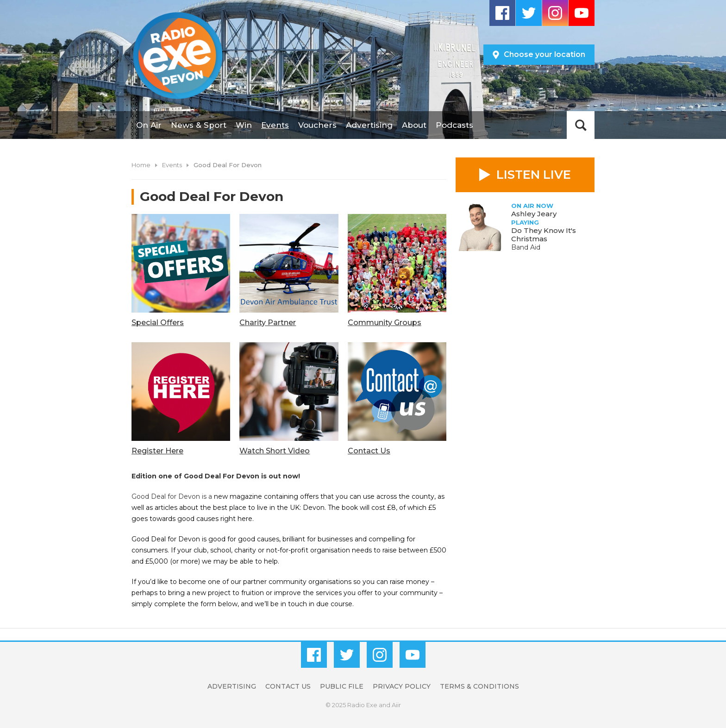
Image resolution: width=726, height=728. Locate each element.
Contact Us (288, 686)
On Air (149, 125)
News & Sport (199, 125)
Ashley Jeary (534, 214)
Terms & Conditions (479, 686)
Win (244, 125)
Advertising (369, 125)
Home (141, 165)
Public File (342, 686)
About (414, 125)
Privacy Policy (402, 686)
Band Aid (526, 247)
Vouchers (317, 125)
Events (275, 125)
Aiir (396, 705)
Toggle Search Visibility (581, 125)
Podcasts (454, 125)
